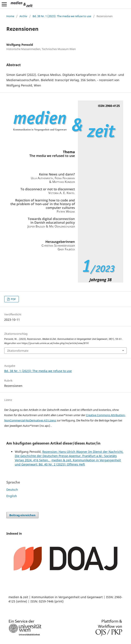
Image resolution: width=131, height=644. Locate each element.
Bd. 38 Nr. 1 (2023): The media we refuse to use (62, 16)
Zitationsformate (18, 351)
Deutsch (12, 490)
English (12, 496)
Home (10, 16)
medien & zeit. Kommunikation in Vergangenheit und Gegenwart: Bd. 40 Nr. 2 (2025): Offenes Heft (68, 462)
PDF (13, 299)
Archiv (23, 16)
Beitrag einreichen (22, 515)
